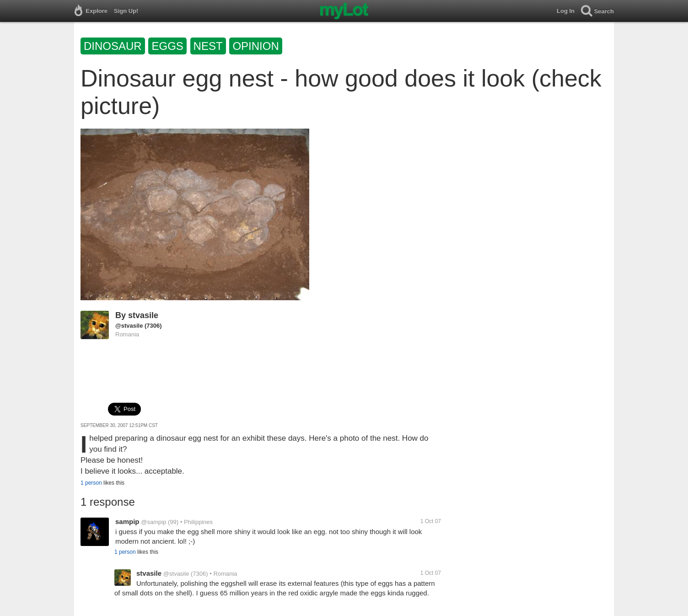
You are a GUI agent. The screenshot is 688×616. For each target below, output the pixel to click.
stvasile (143, 315)
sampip (127, 521)
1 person (91, 483)
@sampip (153, 522)
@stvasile (129, 326)
